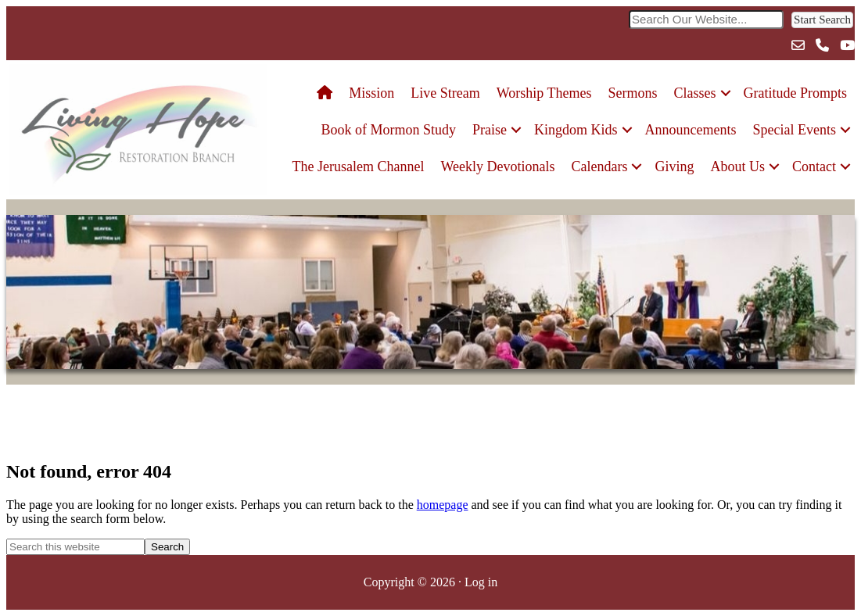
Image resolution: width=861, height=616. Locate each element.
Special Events (795, 130)
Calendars (600, 167)
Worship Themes (544, 93)
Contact (814, 167)
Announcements (691, 130)
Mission (371, 93)
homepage (443, 505)
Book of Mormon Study (389, 130)
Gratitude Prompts (796, 93)
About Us (738, 167)
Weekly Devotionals (497, 167)
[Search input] (706, 20)
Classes (695, 93)
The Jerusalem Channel (359, 167)
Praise (490, 130)
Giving (674, 167)
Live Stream (445, 93)
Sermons (633, 93)
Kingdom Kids (576, 130)
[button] (822, 20)
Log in (481, 582)
